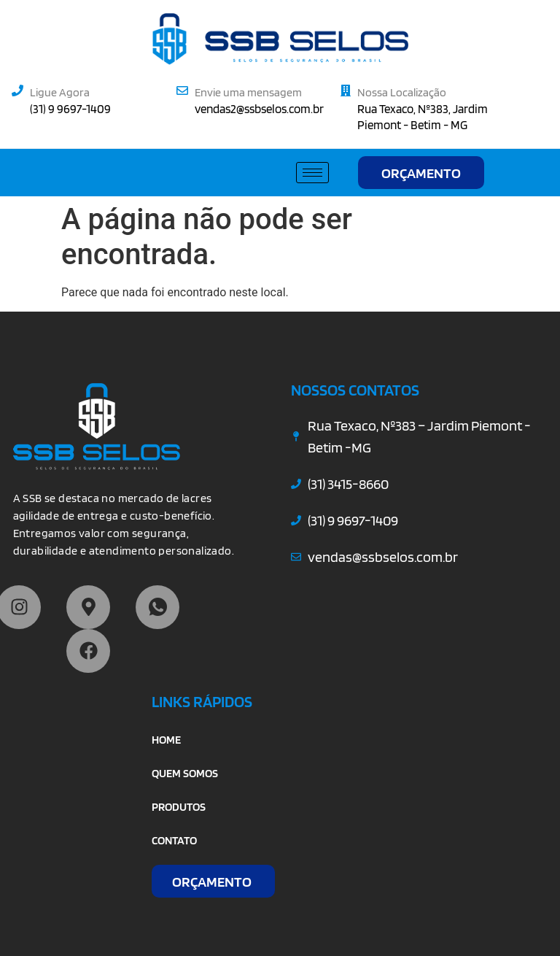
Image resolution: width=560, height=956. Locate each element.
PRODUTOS (179, 807)
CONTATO (174, 840)
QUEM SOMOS (185, 773)
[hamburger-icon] (312, 173)
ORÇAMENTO (421, 173)
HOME (166, 740)
